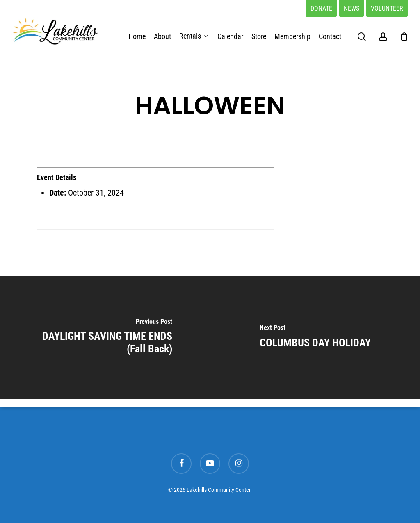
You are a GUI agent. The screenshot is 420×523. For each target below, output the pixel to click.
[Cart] (404, 36)
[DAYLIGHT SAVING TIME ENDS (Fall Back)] (105, 338)
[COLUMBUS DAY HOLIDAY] (315, 338)
